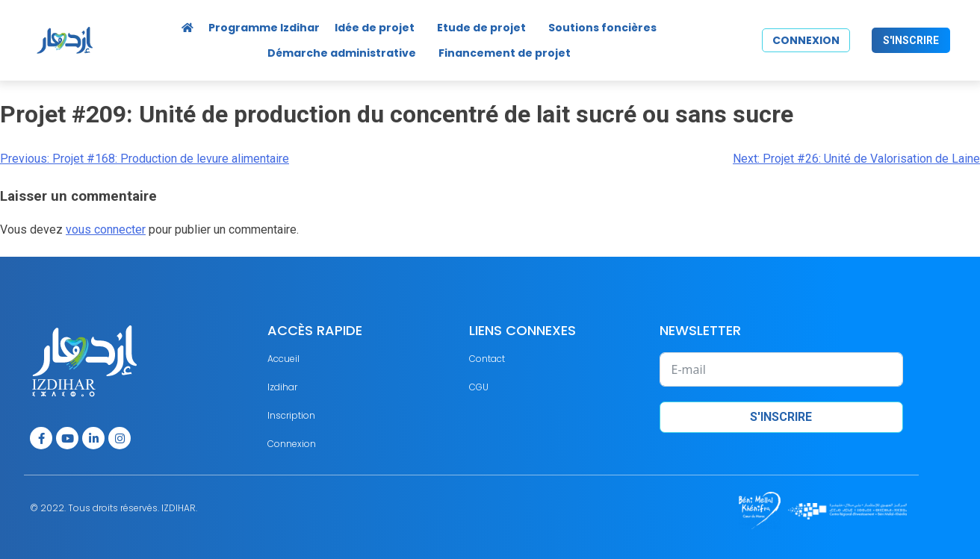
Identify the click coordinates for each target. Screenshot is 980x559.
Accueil (283, 359)
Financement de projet (505, 53)
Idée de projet (375, 28)
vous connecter (106, 229)
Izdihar (282, 387)
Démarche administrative (342, 53)
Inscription (291, 415)
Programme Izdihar (264, 28)
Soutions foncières (602, 28)
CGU (479, 387)
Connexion (292, 444)
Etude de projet (481, 28)
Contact (487, 359)
